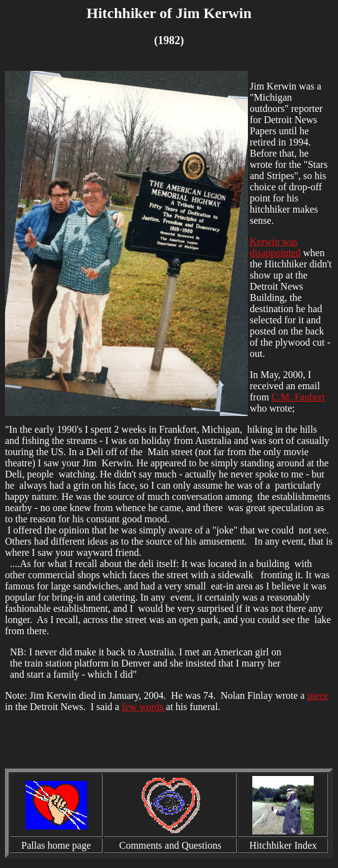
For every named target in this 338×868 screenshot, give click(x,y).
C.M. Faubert (298, 397)
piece (317, 695)
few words (144, 707)
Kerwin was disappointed (275, 247)
